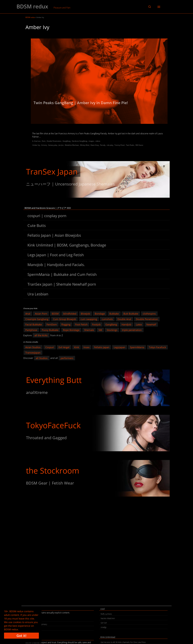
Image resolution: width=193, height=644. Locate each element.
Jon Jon (61, 145)
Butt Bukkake (131, 314)
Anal (28, 314)
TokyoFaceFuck (53, 425)
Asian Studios (33, 347)
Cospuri (50, 347)
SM (100, 330)
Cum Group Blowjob (65, 319)
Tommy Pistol (119, 145)
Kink (77, 347)
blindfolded (70, 314)
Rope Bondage (71, 330)
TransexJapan (33, 353)
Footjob (96, 324)
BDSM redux (32, 6)
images (91, 141)
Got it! (21, 636)
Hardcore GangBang (80, 141)
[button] (150, 7)
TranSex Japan (52, 171)
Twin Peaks (130, 145)
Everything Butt (54, 380)
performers (67, 358)
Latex (139, 324)
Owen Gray (95, 145)
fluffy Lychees (106, 614)
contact (30, 620)
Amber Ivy (36, 145)
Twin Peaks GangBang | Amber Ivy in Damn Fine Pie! (81, 103)
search (30, 629)
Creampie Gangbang (37, 319)
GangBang (67, 141)
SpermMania (137, 347)
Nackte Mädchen (108, 618)
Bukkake (114, 314)
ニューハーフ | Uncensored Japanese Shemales (70, 184)
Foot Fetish (81, 324)
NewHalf (151, 324)
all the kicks (41, 335)
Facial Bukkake (34, 324)
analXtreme (37, 392)
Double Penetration (54, 141)
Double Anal (124, 319)
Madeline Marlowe (72, 145)
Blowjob (85, 314)
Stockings (112, 330)
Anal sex (37, 141)
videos (98, 141)
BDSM (55, 314)
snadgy (104, 627)
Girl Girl (104, 623)
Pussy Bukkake (50, 330)
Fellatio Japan (102, 347)
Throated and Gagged (46, 438)
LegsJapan (119, 347)
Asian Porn (41, 314)
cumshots (107, 319)
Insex (86, 347)
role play (110, 145)
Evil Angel (64, 347)
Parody (103, 145)
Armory (44, 145)
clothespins (149, 314)
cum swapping (89, 319)
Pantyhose (31, 330)
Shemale (89, 330)
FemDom (52, 324)
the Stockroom (53, 471)
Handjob (126, 324)
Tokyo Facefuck (157, 347)
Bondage (100, 314)
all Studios (42, 358)
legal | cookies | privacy (37, 624)
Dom (44, 141)
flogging (66, 324)
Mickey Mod (85, 145)
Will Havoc (139, 145)
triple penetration (132, 330)
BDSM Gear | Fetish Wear (50, 483)
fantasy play (53, 145)
